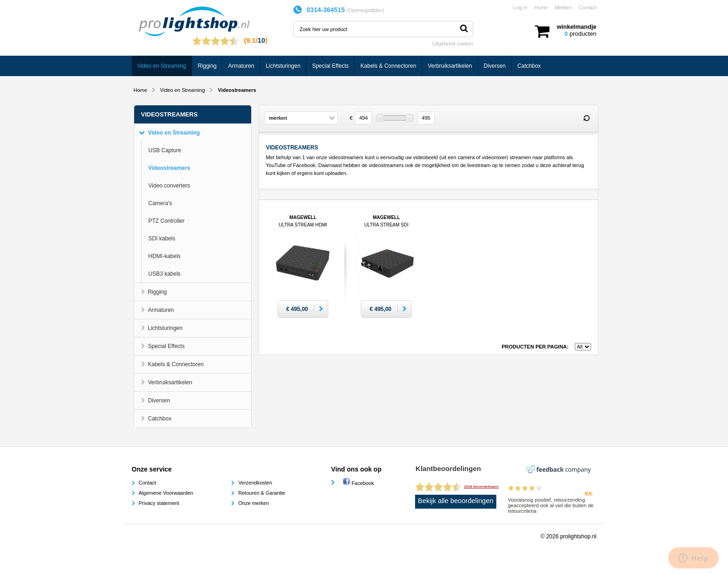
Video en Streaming (162, 66)
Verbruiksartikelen (450, 66)
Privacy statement (159, 503)
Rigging (207, 66)
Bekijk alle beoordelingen (456, 501)
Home (541, 7)
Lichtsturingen (283, 66)
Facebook (358, 483)
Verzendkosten (255, 483)
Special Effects (330, 66)
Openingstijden (365, 10)
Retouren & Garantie (262, 493)
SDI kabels (162, 239)
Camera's (160, 203)
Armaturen (241, 66)
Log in (520, 7)
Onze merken (253, 503)
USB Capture (165, 150)
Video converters (169, 186)
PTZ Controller (167, 221)
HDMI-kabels (165, 256)
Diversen (495, 66)
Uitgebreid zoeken (453, 44)
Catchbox (529, 66)
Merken (563, 7)
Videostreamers (169, 168)
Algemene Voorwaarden (166, 493)
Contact (588, 7)
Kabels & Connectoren (388, 66)
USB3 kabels (165, 274)
